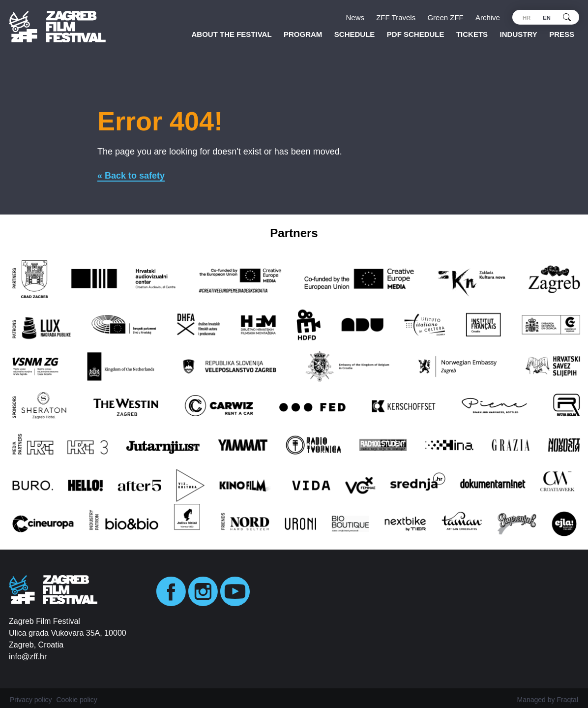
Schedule (355, 34)
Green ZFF (445, 17)
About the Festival (232, 34)
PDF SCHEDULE (416, 34)
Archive (488, 17)
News (355, 17)
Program (303, 34)
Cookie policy (76, 700)
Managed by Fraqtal (547, 700)
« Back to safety (131, 176)
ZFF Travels (396, 17)
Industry (519, 34)
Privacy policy (31, 700)
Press (562, 34)
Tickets (472, 34)
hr (527, 18)
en (547, 18)
